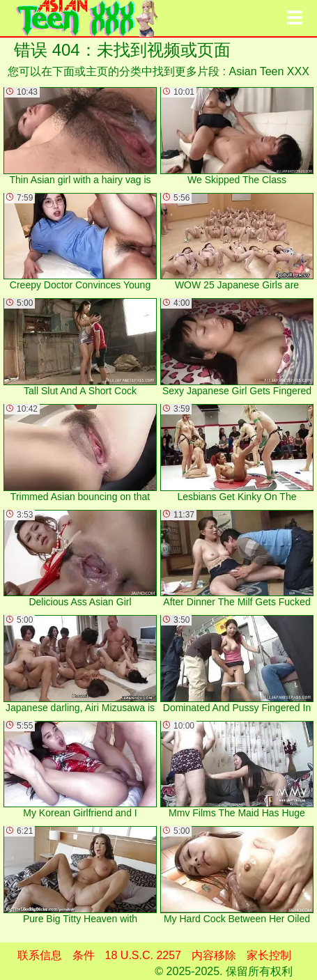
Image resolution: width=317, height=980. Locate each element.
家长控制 (269, 955)
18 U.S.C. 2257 (143, 955)
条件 (84, 955)
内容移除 (214, 955)
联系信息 (40, 955)
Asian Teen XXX (269, 71)
